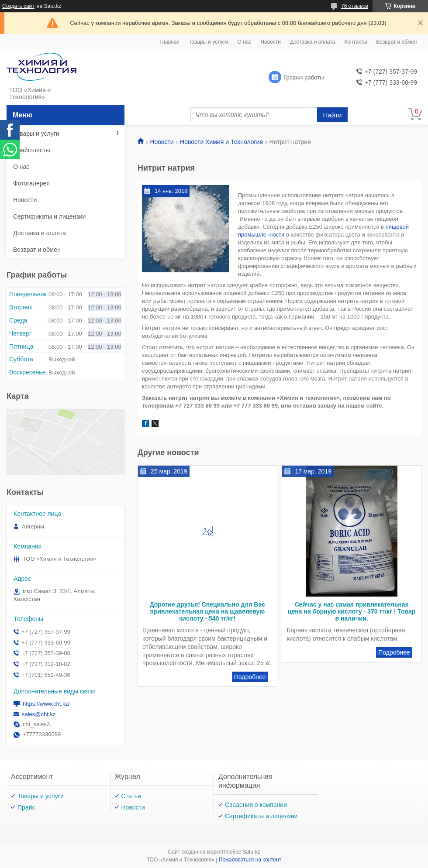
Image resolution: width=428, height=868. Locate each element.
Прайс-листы (32, 150)
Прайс (26, 807)
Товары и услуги (209, 42)
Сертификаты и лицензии (49, 216)
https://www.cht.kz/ (46, 704)
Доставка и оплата (313, 42)
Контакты (356, 42)
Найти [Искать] (333, 115)
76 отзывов (355, 6)
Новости (270, 42)
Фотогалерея (31, 183)
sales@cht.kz (39, 714)
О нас (244, 42)
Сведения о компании (256, 805)
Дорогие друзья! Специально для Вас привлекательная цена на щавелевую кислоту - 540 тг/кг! (207, 611)
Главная (169, 42)
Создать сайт (18, 6)
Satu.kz (251, 852)
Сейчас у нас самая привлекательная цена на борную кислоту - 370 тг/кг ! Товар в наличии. (352, 611)
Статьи (131, 796)
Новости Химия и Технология (221, 142)
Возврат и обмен (396, 42)
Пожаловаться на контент (250, 860)
